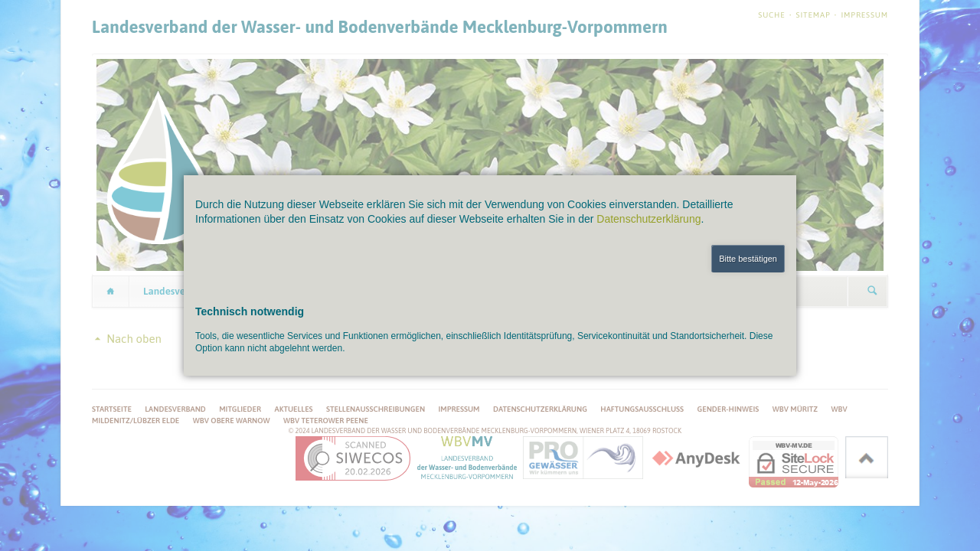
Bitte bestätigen (748, 259)
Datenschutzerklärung (648, 219)
